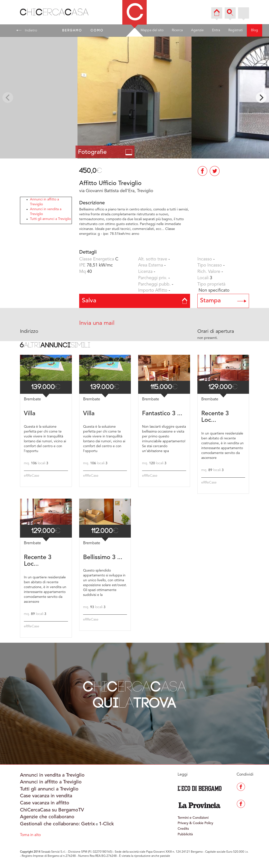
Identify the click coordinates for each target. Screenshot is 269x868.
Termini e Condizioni (193, 818)
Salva (135, 301)
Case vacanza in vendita (46, 796)
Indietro (27, 30)
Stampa (223, 301)
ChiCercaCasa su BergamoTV (52, 810)
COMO (97, 30)
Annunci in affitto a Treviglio (51, 782)
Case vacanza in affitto (45, 803)
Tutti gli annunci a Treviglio (50, 219)
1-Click (106, 824)
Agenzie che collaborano (47, 817)
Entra (216, 30)
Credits (183, 829)
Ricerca (177, 30)
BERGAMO (72, 30)
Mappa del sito (152, 30)
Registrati (235, 30)
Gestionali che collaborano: (50, 824)
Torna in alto (30, 835)
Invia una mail (97, 323)
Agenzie (197, 30)
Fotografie (105, 152)
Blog (255, 30)
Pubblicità (185, 834)
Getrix (88, 824)
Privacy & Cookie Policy (195, 823)
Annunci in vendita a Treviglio (52, 775)
